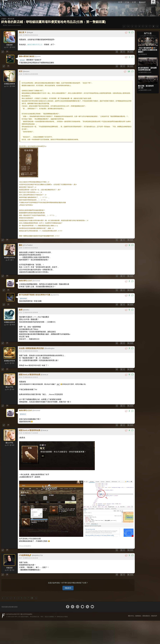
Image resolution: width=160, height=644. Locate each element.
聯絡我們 (154, 604)
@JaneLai (23, 404)
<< (128, 26)
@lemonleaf (24, 290)
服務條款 (138, 604)
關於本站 (131, 604)
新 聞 (120, 2)
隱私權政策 (146, 604)
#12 (58, 376)
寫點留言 (68, 576)
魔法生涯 (142, 2)
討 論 (127, 2)
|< (124, 26)
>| (157, 26)
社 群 (134, 2)
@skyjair (23, 60)
